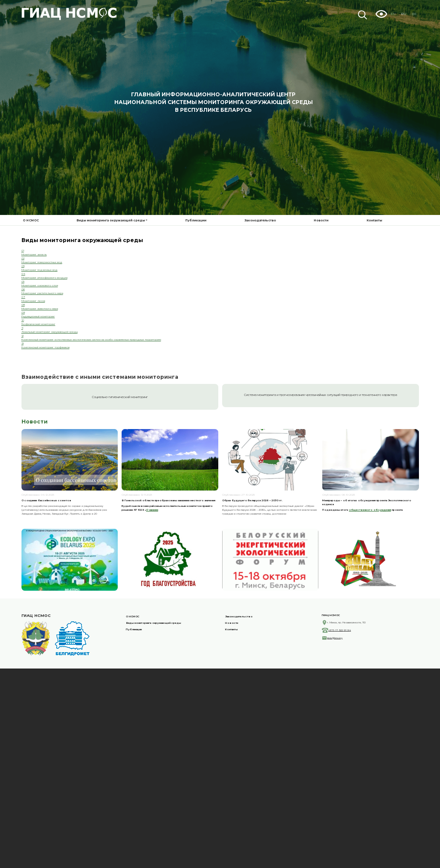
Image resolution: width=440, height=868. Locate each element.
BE (414, 14)
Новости (321, 220)
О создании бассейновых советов (46, 570)
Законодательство (260, 220)
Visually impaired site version (381, 14)
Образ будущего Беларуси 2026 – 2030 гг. (252, 570)
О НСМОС (31, 220)
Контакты (374, 220)
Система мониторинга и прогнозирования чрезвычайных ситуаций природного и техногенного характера (321, 465)
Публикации (196, 220)
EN (393, 14)
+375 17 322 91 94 (340, 700)
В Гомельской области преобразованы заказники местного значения (168, 570)
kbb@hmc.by (335, 708)
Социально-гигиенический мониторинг (120, 467)
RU (404, 14)
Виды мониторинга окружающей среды (111, 220)
